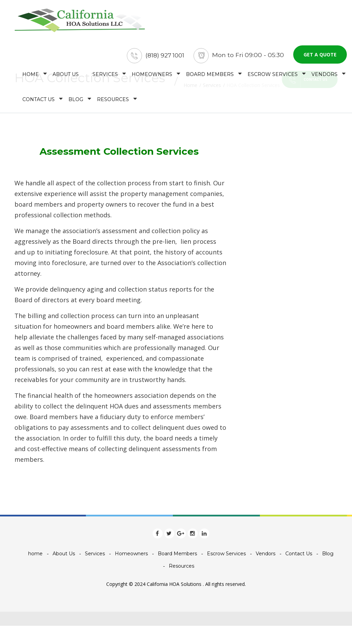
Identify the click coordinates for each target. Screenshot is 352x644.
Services (105, 77)
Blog (76, 102)
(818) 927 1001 (164, 58)
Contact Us (38, 102)
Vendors (324, 77)
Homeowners (152, 77)
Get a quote (320, 57)
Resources (113, 102)
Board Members (210, 77)
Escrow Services (273, 77)
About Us (66, 77)
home (31, 77)
